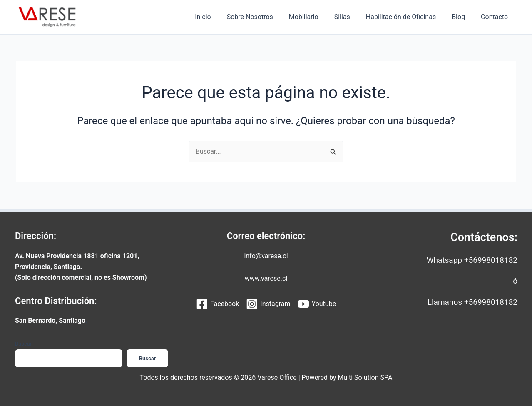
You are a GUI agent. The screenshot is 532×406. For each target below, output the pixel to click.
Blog (462, 17)
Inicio (219, 17)
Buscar (23, 344)
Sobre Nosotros (264, 17)
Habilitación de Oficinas (407, 17)
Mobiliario (315, 17)
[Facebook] (218, 304)
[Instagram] (268, 304)
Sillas (351, 17)
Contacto (496, 17)
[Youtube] (317, 304)
